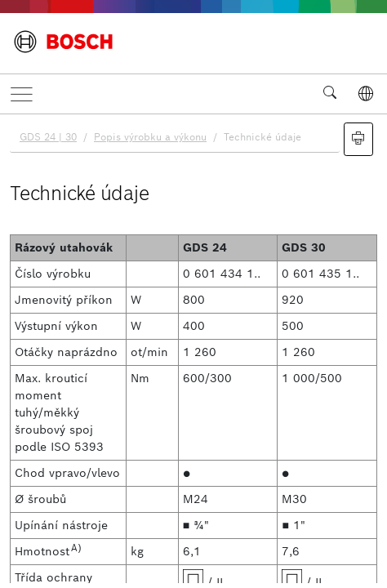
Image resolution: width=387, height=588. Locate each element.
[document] (193, 349)
